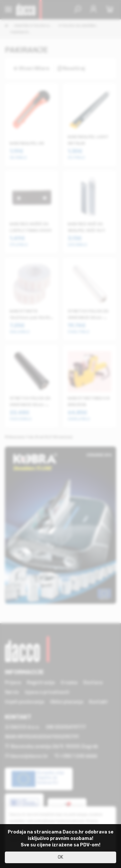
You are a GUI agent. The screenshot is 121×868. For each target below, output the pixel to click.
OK (60, 857)
